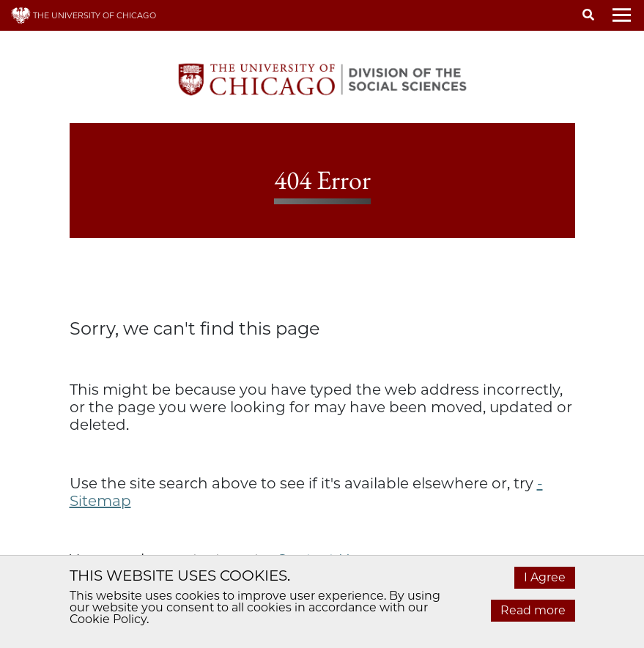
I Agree (545, 577)
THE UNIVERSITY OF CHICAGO (84, 15)
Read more (533, 610)
